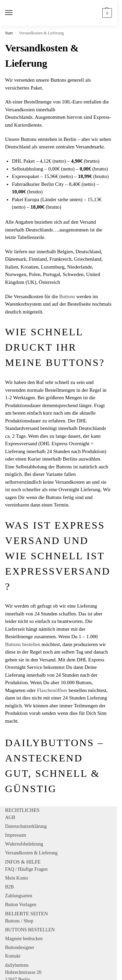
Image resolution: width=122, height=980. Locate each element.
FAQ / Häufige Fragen (26, 869)
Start (9, 33)
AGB (10, 817)
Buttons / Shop (19, 921)
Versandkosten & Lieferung (31, 853)
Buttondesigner (20, 947)
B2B (9, 887)
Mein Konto (17, 878)
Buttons (67, 296)
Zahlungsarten (19, 896)
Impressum (16, 835)
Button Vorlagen (21, 905)
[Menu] (15, 13)
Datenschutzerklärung (26, 826)
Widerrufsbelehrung (24, 844)
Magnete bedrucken (24, 939)
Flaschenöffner (52, 690)
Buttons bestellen (23, 644)
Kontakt (13, 956)
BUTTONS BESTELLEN (30, 930)
